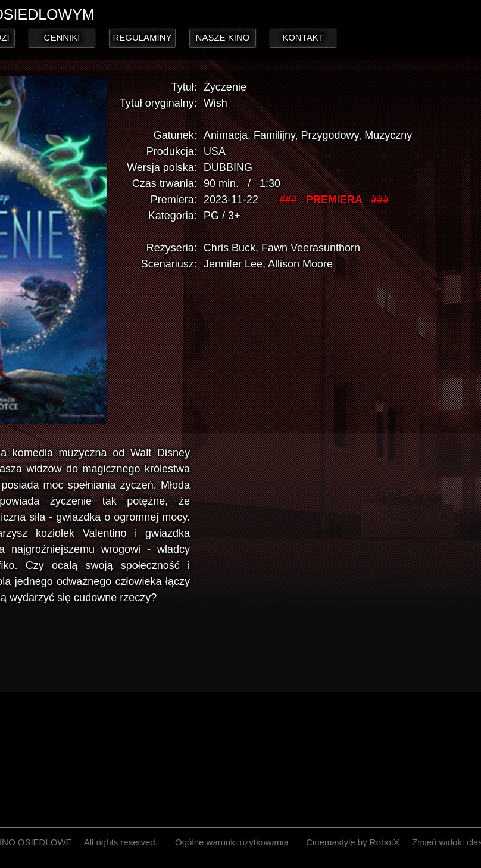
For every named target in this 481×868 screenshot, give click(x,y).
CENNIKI (62, 37)
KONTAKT (303, 37)
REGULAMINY (142, 37)
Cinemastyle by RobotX (353, 842)
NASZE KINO (223, 37)
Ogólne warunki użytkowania (232, 842)
